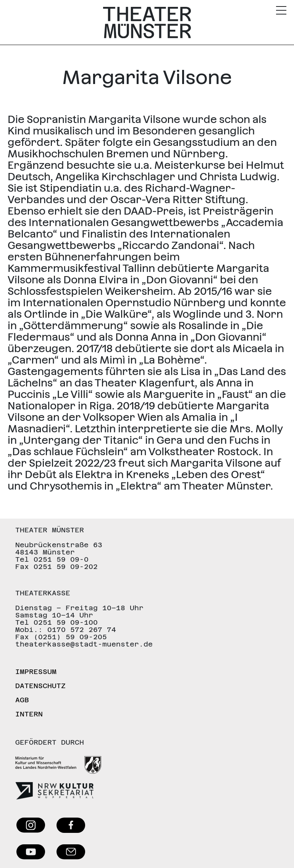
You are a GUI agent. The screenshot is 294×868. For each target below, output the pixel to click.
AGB (22, 700)
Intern (29, 714)
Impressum (36, 672)
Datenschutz (40, 686)
